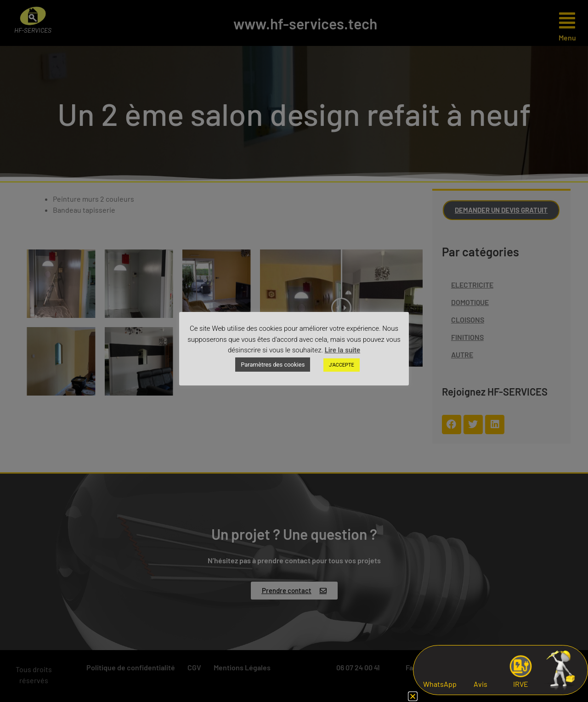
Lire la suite (342, 350)
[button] (413, 696)
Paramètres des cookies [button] (273, 365)
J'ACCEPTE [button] (342, 365)
